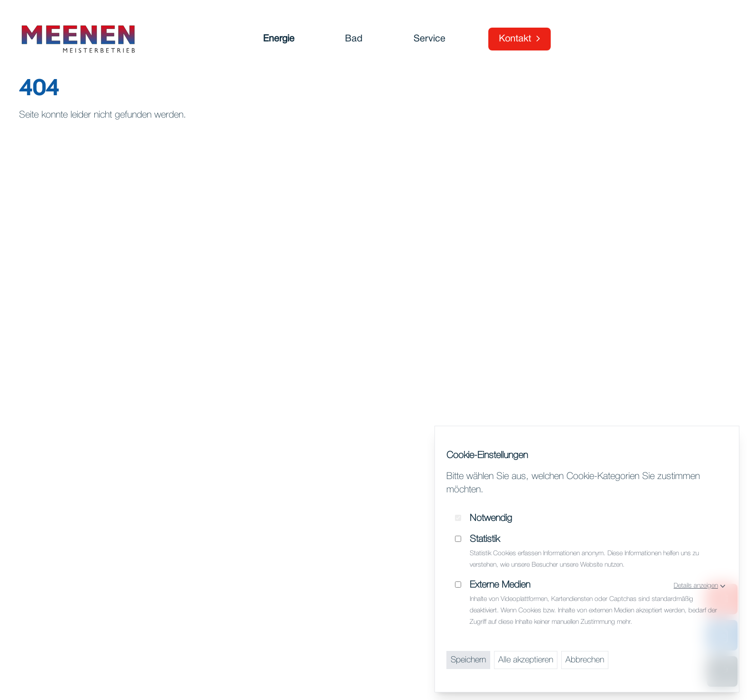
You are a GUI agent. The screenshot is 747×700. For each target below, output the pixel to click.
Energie (279, 39)
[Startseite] (78, 39)
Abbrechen (585, 660)
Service (429, 39)
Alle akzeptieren (526, 660)
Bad (354, 39)
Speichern (468, 660)
